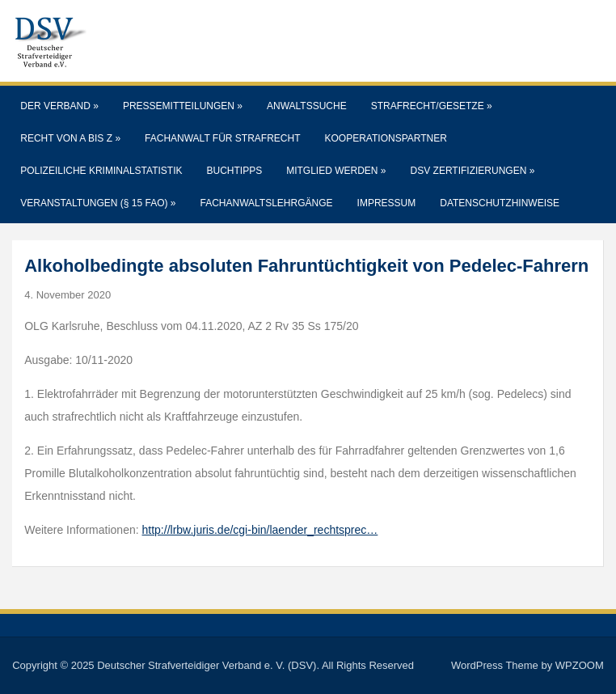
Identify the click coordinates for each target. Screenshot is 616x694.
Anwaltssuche (307, 106)
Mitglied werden (336, 171)
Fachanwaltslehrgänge (267, 203)
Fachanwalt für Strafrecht (222, 138)
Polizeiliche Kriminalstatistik (101, 171)
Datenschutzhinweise (500, 203)
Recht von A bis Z (70, 138)
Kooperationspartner (386, 138)
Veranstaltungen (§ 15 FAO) (98, 203)
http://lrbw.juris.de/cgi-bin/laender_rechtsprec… (260, 530)
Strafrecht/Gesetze (432, 106)
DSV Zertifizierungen (473, 171)
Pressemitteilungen (183, 106)
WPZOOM (580, 665)
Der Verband (59, 106)
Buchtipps (235, 171)
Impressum (387, 203)
